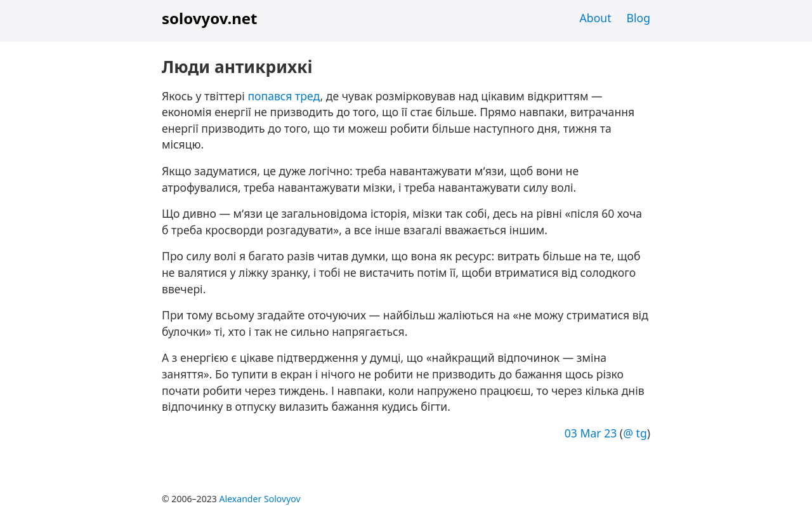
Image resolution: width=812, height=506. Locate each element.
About (596, 18)
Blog (638, 18)
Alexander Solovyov (260, 499)
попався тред (284, 96)
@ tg (635, 433)
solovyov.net (209, 18)
